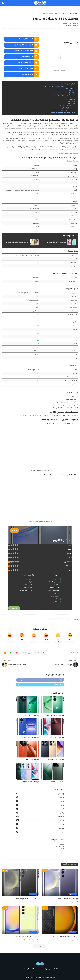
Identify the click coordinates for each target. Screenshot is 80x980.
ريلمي (62, 813)
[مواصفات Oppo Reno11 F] (28, 771)
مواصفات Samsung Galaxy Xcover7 (65, 937)
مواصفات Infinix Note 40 (56, 760)
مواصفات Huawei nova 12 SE (55, 715)
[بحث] (3, 3)
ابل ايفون (61, 798)
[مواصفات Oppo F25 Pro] (52, 727)
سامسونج (61, 817)
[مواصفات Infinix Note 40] (52, 749)
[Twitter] (26, 653)
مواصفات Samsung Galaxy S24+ (66, 899)
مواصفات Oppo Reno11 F (31, 782)
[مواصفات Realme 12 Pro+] (28, 749)
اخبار (62, 801)
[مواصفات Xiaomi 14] (52, 771)
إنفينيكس (61, 794)
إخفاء (62, 84)
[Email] (5, 653)
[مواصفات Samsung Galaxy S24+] (60, 882)
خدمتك (62, 844)
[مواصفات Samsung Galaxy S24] (20, 882)
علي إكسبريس (47, 415)
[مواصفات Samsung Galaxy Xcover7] (60, 920)
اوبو (62, 805)
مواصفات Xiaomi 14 (57, 782)
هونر (62, 832)
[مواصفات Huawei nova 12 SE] (52, 705)
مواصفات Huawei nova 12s (31, 737)
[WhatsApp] (11, 653)
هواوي (62, 828)
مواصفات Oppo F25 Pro (56, 737)
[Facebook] (40, 653)
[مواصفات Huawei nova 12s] (28, 727)
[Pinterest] (17, 653)
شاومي (61, 820)
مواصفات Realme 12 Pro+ (31, 760)
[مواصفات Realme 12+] (28, 705)
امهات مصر (61, 848)
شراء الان (14, 608)
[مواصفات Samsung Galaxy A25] (20, 920)
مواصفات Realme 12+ (32, 715)
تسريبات (61, 809)
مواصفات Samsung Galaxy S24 (27, 899)
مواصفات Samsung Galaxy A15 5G (69, 153)
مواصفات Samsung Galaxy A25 (27, 937)
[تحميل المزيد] (40, 946)
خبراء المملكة (60, 846)
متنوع (62, 824)
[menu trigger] (76, 3)
